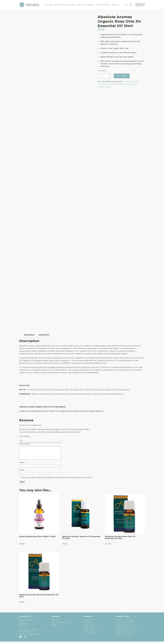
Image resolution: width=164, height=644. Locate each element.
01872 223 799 (30, 634)
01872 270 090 (37, 632)
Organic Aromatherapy (120, 84)
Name (23, 465)
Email (22, 472)
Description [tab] (29, 335)
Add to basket (122, 76)
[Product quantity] (104, 76)
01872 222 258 (33, 636)
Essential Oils (103, 84)
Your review (25, 444)
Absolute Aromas (131, 82)
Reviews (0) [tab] (44, 335)
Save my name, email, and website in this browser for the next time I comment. (57, 480)
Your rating (25, 436)
